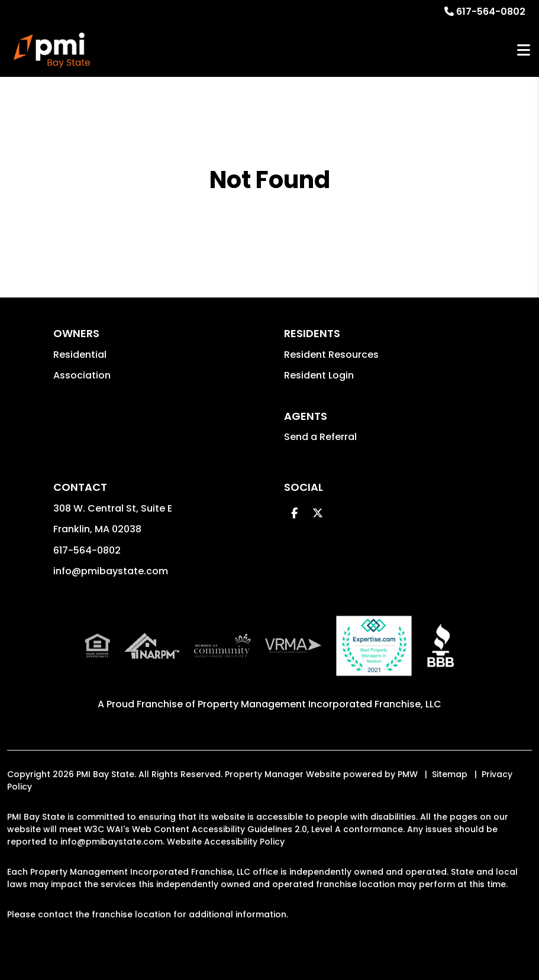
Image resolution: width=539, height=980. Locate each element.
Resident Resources (331, 355)
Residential (80, 355)
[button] (294, 513)
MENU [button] (524, 51)
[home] (52, 50)
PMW (408, 774)
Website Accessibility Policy (226, 842)
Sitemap (450, 774)
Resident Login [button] (319, 375)
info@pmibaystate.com (111, 571)
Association (82, 375)
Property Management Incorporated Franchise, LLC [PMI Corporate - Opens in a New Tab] (319, 704)
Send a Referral (320, 437)
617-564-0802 (491, 12)
